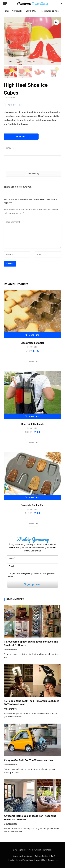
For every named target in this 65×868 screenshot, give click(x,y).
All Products (17, 11)
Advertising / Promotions (22, 860)
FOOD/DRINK (30, 11)
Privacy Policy (41, 856)
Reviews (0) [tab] (34, 174)
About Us (41, 860)
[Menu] (5, 3)
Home (6, 11)
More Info (21, 137)
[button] (56, 22)
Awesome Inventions (22, 856)
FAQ (53, 856)
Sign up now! (33, 584)
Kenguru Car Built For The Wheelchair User (29, 760)
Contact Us (53, 860)
